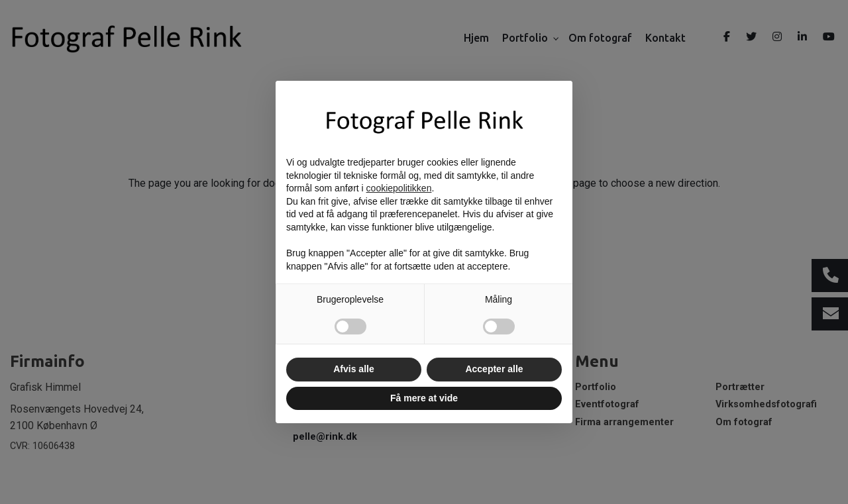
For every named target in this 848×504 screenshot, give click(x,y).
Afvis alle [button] (353, 369)
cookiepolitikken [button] (399, 188)
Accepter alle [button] (494, 369)
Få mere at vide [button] (424, 398)
